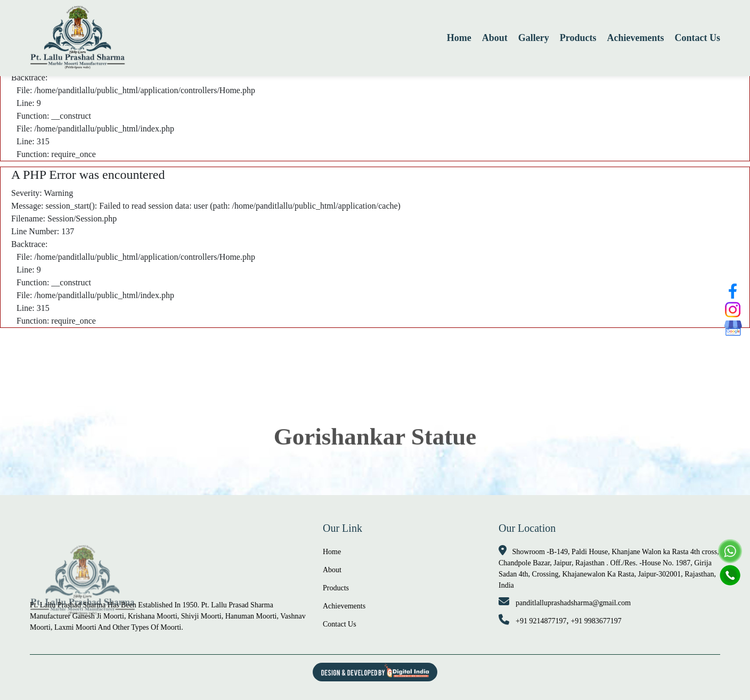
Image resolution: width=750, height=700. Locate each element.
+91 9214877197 (541, 621)
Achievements (636, 38)
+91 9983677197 (596, 621)
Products (578, 38)
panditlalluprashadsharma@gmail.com (573, 603)
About (495, 38)
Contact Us (698, 38)
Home (459, 38)
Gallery (534, 38)
